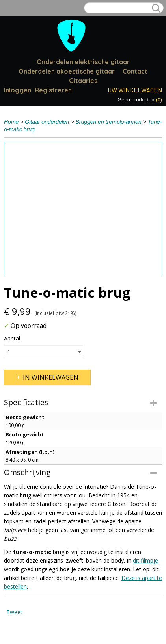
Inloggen (18, 90)
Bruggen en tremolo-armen (108, 122)
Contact (135, 71)
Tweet (14, 612)
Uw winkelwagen (135, 90)
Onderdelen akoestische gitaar (67, 71)
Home (11, 122)
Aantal (12, 338)
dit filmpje (145, 560)
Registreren (53, 90)
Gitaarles (83, 81)
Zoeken (155, 8)
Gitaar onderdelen (47, 122)
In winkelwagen (51, 377)
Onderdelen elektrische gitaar (83, 62)
